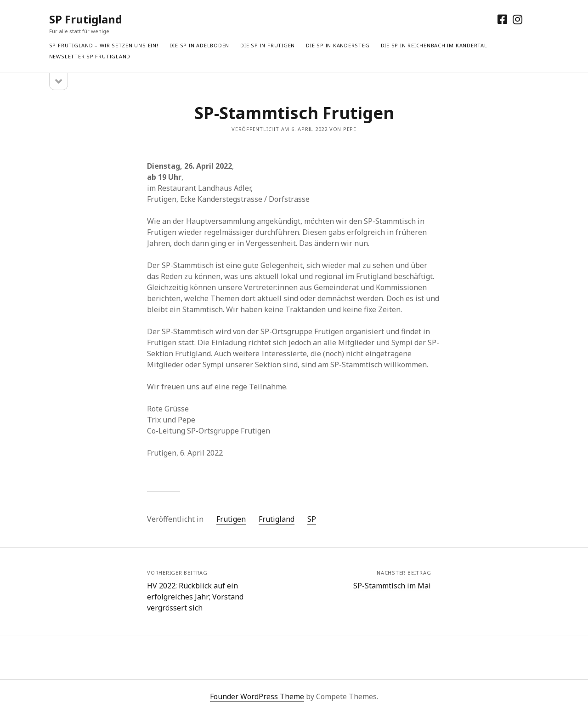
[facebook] (502, 19)
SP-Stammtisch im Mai (392, 586)
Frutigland (277, 519)
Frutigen (231, 519)
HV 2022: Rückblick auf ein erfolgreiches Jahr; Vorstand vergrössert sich (195, 597)
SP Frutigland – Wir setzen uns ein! (104, 45)
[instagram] (517, 19)
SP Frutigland (86, 19)
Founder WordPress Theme (257, 696)
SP (312, 519)
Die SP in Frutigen (268, 45)
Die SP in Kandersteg (338, 45)
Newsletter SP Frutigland (90, 56)
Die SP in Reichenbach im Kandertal (434, 45)
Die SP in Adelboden (200, 45)
